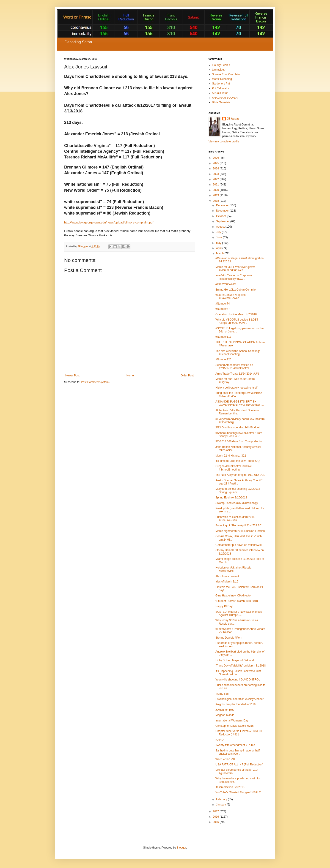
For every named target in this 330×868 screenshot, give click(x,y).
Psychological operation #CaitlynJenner (239, 699)
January (221, 805)
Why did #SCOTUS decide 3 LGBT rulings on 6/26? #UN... (237, 321)
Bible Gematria (221, 102)
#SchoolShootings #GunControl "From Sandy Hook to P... (239, 435)
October (221, 216)
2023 (216, 174)
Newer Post (72, 375)
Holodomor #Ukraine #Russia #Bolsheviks (233, 569)
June (219, 237)
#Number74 (223, 304)
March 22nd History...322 (231, 456)
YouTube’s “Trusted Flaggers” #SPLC (238, 792)
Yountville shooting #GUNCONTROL (238, 680)
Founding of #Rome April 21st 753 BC (238, 525)
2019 (216, 195)
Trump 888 (222, 694)
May (219, 243)
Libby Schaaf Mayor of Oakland (235, 660)
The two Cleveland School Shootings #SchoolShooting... (238, 353)
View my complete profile (224, 141)
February (222, 799)
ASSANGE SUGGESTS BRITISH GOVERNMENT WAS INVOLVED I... (240, 403)
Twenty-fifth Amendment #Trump (235, 745)
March (220, 253)
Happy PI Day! (224, 606)
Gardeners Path (222, 84)
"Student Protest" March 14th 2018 (237, 601)
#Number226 (223, 359)
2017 (216, 811)
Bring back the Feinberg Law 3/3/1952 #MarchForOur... (239, 395)
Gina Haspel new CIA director (233, 596)
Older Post (187, 375)
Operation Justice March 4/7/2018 (236, 314)
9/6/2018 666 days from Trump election (239, 441)
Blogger (181, 848)
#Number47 (223, 309)
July (219, 232)
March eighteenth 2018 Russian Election (240, 531)
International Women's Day (232, 721)
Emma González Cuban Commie (235, 290)
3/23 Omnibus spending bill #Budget (238, 427)
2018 (216, 201)
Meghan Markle (225, 715)
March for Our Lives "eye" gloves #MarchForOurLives (235, 269)
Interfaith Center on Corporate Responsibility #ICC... (234, 277)
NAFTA (220, 740)
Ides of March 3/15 (227, 582)
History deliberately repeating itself (236, 388)
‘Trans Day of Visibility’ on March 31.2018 (241, 666)
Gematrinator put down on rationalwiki (238, 545)
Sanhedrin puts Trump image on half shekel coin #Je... (238, 752)
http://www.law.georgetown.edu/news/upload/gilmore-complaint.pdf (109, 222)
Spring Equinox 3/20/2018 (231, 498)
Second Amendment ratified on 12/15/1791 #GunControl (234, 367)
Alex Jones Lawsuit (227, 576)
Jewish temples (225, 710)
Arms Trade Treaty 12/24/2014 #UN (237, 374)
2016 (216, 817)
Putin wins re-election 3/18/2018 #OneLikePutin (235, 519)
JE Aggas (233, 119)
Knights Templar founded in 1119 (235, 704)
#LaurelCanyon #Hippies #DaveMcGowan (230, 297)
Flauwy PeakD (221, 65)
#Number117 (223, 337)
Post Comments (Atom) (95, 382)
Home (130, 375)
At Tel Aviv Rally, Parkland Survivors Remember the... (237, 412)
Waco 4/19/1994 (225, 759)
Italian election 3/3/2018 (230, 787)
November (223, 211)
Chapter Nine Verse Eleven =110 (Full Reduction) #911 (239, 733)
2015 (216, 822)
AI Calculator (220, 93)
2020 (216, 190)
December (223, 205)
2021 (216, 185)
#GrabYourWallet (226, 284)
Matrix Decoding (222, 79)
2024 (216, 169)
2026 (216, 158)
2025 (216, 163)
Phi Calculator (221, 88)
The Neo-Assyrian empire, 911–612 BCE (240, 475)
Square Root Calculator (226, 74)
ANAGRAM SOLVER (225, 98)
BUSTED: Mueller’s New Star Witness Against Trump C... (239, 613)
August (221, 227)
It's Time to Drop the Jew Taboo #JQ (238, 461)
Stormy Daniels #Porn (229, 638)
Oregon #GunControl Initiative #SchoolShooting (234, 468)
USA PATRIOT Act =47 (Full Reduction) (239, 765)
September (223, 221)
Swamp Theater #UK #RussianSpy (237, 503)
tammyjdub (219, 70)
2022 (216, 179)
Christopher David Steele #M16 (235, 726)
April (219, 248)
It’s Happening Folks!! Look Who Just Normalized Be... (238, 673)
